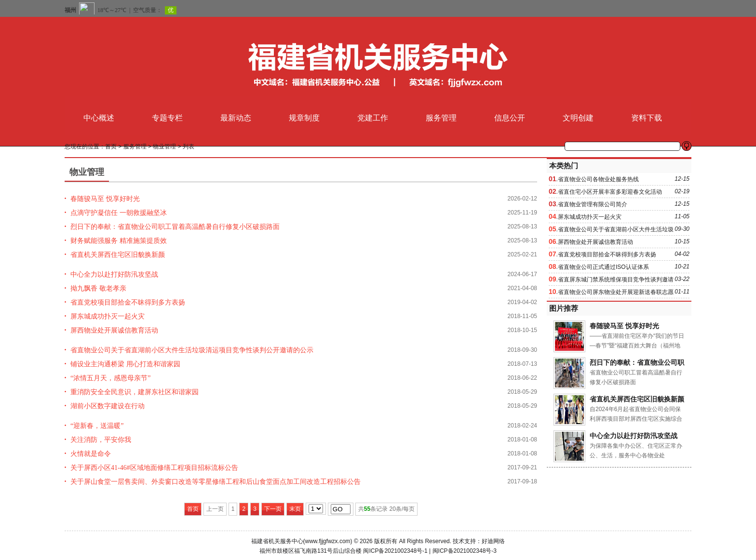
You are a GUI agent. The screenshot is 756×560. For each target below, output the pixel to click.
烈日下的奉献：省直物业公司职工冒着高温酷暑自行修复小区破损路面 (175, 227)
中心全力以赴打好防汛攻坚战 (114, 274)
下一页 (273, 509)
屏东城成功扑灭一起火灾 (108, 316)
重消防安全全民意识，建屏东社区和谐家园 (135, 392)
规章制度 (304, 118)
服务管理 (441, 118)
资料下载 (647, 118)
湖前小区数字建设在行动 (108, 406)
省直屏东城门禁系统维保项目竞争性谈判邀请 (616, 280)
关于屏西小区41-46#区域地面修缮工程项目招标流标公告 (154, 468)
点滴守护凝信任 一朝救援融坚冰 (119, 213)
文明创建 (578, 118)
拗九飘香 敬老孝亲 (98, 288)
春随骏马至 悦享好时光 (105, 199)
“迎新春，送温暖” (97, 426)
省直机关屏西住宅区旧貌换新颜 (118, 255)
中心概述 (99, 118)
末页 (295, 509)
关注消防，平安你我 (101, 440)
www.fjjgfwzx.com (328, 541)
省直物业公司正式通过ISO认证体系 (603, 267)
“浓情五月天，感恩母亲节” (110, 378)
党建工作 (373, 118)
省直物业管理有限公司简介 (593, 204)
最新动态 (236, 118)
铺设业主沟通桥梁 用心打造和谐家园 (125, 364)
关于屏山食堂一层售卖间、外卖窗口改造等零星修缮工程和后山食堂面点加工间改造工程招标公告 (216, 482)
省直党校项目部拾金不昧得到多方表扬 (128, 302)
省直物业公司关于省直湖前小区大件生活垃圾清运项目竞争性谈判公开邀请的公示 (192, 350)
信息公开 (510, 118)
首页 (111, 147)
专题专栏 (167, 118)
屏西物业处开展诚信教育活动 (114, 330)
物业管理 (164, 147)
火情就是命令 (91, 454)
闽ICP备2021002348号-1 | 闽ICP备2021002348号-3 (430, 551)
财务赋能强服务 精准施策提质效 (119, 241)
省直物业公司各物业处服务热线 (598, 179)
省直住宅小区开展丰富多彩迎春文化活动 (610, 192)
